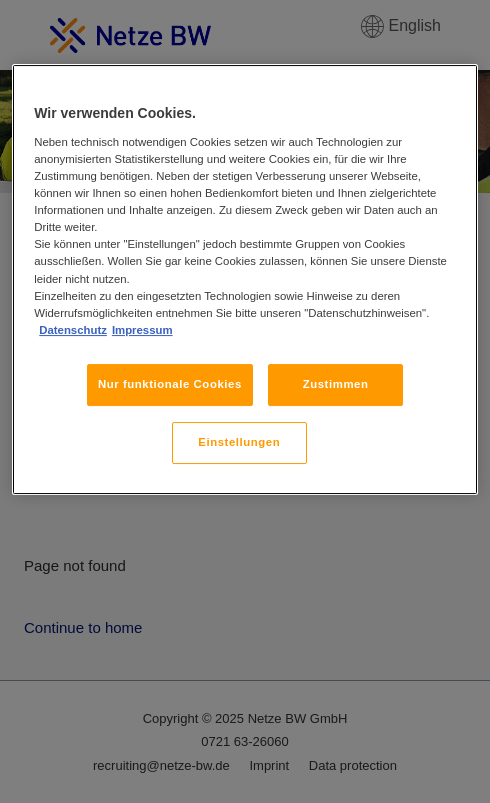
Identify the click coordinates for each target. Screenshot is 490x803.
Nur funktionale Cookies (170, 384)
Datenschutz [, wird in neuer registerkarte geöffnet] (73, 330)
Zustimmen (336, 384)
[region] (245, 280)
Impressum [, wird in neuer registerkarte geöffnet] (142, 330)
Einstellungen (239, 442)
